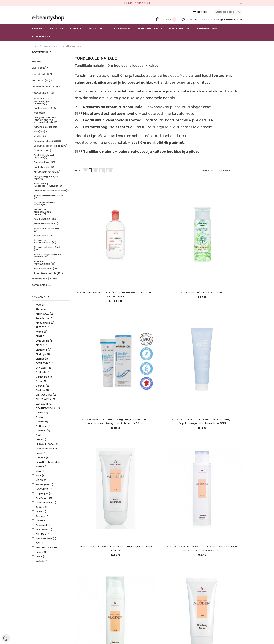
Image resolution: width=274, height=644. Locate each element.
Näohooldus (50, 46)
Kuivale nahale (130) (45, 219)
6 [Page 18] (172, 547)
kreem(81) (39, 113)
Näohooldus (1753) (43, 93)
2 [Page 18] (137, 547)
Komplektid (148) (42, 285)
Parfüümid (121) (41, 80)
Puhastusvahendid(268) (47, 141)
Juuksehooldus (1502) (45, 87)
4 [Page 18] (154, 547)
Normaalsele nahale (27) (48, 224)
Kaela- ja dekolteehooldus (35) (49, 196)
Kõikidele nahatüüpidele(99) (45, 263)
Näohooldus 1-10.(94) (46, 108)
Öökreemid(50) (43, 151)
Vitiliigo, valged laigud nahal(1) (46, 178)
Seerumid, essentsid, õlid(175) (51, 146)
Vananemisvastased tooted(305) (53, 191)
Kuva (78, 171)
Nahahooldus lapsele (46, 127)
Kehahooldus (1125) (43, 279)
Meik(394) (40, 132)
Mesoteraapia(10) (44, 235)
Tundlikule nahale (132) (48, 273)
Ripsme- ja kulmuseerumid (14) (45, 241)
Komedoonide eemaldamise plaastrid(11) (42, 101)
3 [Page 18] (146, 547)
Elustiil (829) (39, 68)
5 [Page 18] (163, 547)
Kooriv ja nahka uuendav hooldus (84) (47, 256)
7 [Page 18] (180, 547)
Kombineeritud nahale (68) (46, 230)
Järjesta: (207, 171)
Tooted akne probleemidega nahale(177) (42, 212)
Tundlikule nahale (71, 46)
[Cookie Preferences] (6, 638)
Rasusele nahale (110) (46, 269)
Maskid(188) (40, 136)
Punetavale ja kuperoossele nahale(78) (48, 185)
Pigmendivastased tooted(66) (44, 204)
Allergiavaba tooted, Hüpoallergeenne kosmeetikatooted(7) (46, 120)
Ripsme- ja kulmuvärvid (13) (47, 248)
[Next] (189, 547)
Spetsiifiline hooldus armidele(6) (45, 156)
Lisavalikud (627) (42, 74)
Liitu (222, 600)
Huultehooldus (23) (45, 167)
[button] (86, 171)
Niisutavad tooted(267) (47, 172)
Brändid (36, 61)
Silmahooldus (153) (44, 162)
